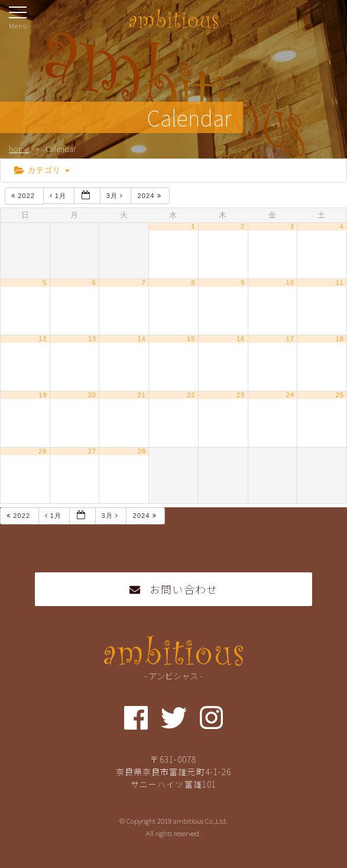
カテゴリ (42, 170)
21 (142, 395)
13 (92, 339)
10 (290, 283)
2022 (24, 196)
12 (43, 339)
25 (340, 395)
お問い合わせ (173, 589)
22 (191, 395)
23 (241, 395)
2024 (150, 196)
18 (340, 339)
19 (43, 395)
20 (92, 395)
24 (290, 395)
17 (290, 339)
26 (43, 451)
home (19, 149)
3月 (116, 196)
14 (142, 339)
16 (241, 339)
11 (340, 283)
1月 (59, 196)
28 (142, 451)
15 (191, 339)
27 (92, 451)
